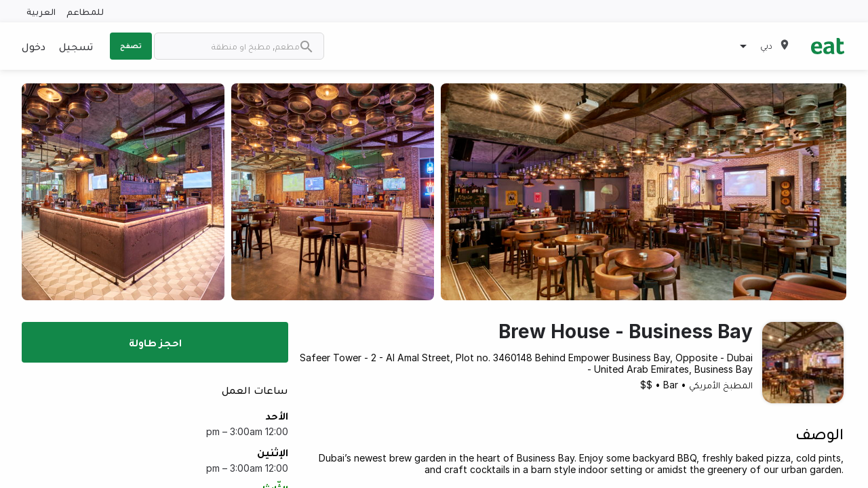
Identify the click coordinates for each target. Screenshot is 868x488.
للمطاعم (85, 11)
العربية (41, 11)
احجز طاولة (155, 342)
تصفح (131, 45)
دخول (34, 46)
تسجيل (76, 46)
